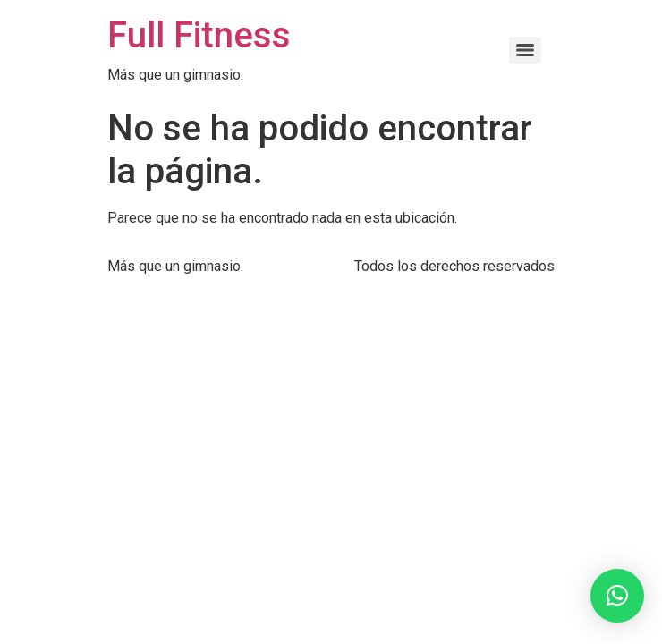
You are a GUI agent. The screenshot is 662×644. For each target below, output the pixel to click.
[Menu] (525, 50)
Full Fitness (199, 35)
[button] (617, 596)
